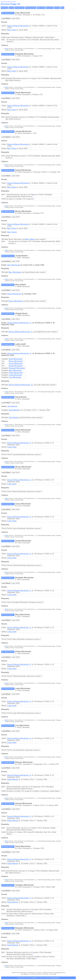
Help (62, 8)
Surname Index (20, 8)
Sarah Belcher (14, 410)
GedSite (34, 978)
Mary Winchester (14, 265)
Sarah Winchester (16, 359)
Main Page (4, 8)
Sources (57, 8)
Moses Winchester (14, 294)
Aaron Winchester (16, 364)
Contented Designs (55, 978)
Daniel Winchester (16, 366)
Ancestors (50, 8)
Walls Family (41, 8)
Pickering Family (31, 8)
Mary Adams (12, 232)
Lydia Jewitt (12, 447)
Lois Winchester (15, 377)
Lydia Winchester (16, 375)
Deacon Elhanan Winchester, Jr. (19, 323)
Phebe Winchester (16, 373)
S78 (6, 49)
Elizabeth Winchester (17, 368)
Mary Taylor (12, 30)
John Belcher (12, 406)
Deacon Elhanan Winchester (18, 26)
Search (11, 8)
